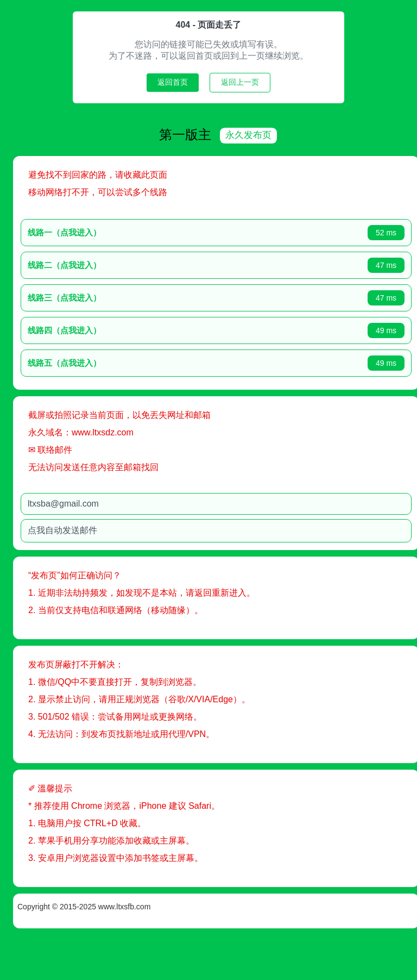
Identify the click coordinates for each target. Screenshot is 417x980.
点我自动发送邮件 (93, 529)
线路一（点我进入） (95, 231)
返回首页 (173, 82)
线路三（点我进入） (95, 297)
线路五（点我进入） (95, 362)
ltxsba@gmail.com (94, 503)
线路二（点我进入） (95, 264)
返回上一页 (240, 82)
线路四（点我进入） (95, 329)
